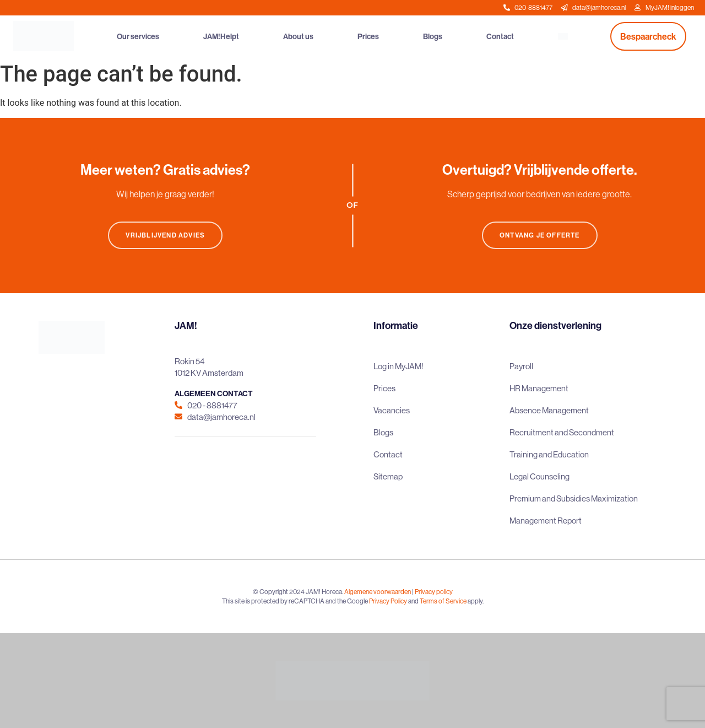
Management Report (546, 521)
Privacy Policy (388, 601)
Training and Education (549, 454)
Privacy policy (434, 592)
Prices (368, 36)
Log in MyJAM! (398, 366)
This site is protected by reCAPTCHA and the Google (295, 601)
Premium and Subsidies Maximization (574, 498)
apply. (476, 601)
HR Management (539, 388)
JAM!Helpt (221, 36)
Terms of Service (443, 601)
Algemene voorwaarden (378, 592)
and (413, 601)
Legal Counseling (539, 476)
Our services (138, 36)
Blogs (433, 36)
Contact (500, 36)
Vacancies (392, 410)
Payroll (521, 366)
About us (298, 36)
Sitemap (388, 476)
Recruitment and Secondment (562, 432)
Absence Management (549, 410)
